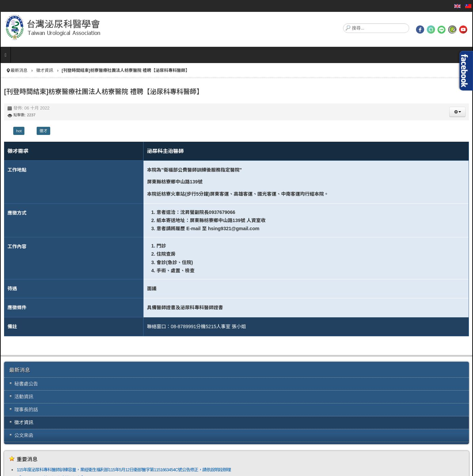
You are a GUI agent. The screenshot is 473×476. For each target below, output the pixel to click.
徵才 (43, 131)
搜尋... (343, 24)
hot (19, 131)
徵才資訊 (44, 71)
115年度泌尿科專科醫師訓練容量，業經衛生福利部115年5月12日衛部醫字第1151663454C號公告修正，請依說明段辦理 (124, 470)
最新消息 (19, 71)
